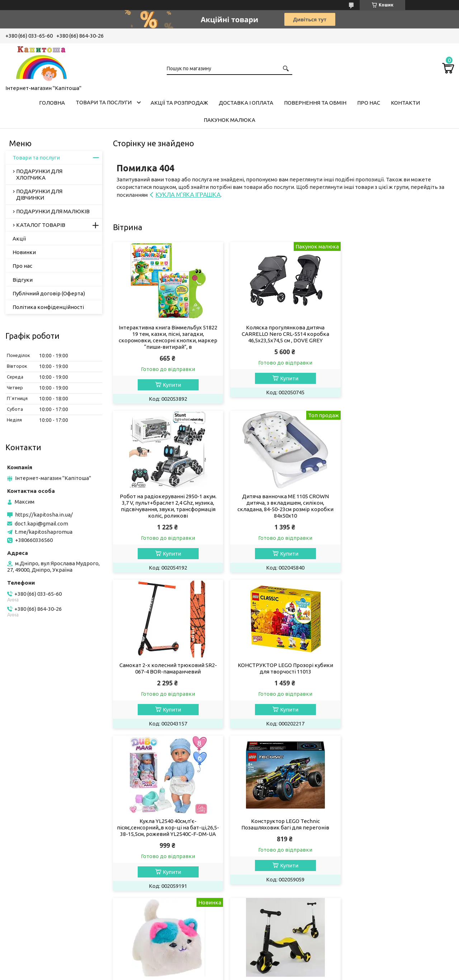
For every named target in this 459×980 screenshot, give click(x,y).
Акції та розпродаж (179, 103)
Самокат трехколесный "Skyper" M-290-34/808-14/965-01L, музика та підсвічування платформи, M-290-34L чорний (399, 844)
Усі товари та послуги (420, 920)
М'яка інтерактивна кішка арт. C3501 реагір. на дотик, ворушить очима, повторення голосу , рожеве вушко (399, 672)
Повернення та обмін (315, 103)
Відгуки (23, 280)
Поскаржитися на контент (232, 973)
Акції (19, 239)
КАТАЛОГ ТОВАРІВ (41, 225)
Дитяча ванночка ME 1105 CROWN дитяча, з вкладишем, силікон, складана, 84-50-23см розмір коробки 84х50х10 (167, 506)
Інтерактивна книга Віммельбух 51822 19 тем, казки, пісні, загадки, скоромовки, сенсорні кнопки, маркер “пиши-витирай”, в (167, 337)
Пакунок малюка (229, 120)
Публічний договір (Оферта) (49, 293)
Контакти (405, 103)
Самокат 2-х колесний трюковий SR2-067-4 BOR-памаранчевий (283, 499)
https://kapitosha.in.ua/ (44, 515)
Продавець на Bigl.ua (229, 967)
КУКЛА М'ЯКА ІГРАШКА (188, 194)
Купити (171, 385)
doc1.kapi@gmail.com (41, 524)
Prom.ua (265, 960)
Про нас (369, 103)
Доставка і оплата (246, 103)
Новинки (24, 252)
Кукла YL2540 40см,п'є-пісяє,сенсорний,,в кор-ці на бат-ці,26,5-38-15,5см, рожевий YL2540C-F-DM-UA (167, 675)
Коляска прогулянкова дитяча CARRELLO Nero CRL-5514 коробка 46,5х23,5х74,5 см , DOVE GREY (283, 334)
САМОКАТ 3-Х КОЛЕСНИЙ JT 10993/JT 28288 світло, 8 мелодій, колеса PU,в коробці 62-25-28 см (167, 840)
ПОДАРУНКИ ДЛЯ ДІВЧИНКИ (39, 194)
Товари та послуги (104, 102)
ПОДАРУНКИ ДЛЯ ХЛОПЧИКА (39, 174)
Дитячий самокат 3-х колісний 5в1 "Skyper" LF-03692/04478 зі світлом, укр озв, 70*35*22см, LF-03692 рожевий (283, 840)
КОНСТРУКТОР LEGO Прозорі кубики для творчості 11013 (399, 499)
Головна (52, 103)
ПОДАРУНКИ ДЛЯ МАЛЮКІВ (53, 211)
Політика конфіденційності (48, 307)
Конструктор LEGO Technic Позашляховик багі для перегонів (283, 668)
